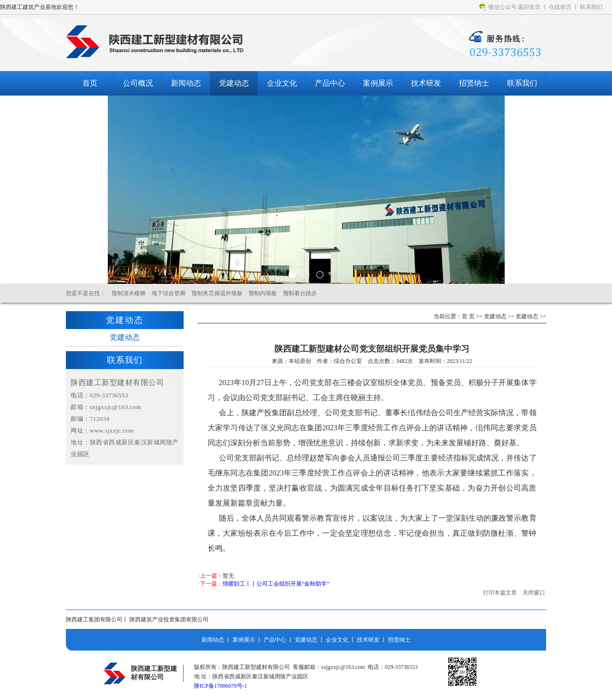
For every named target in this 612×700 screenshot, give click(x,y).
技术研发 (426, 83)
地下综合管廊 (169, 293)
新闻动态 (186, 83)
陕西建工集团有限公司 (94, 620)
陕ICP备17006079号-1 (221, 686)
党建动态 (234, 83)
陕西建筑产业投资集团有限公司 (169, 620)
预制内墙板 (263, 293)
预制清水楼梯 (129, 293)
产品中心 (330, 83)
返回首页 (529, 7)
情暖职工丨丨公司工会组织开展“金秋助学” (276, 584)
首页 (90, 83)
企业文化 (282, 83)
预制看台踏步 (300, 293)
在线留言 (560, 7)
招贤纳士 (474, 83)
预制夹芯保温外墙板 (217, 293)
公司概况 (138, 83)
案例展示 (378, 83)
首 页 (468, 316)
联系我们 (591, 7)
